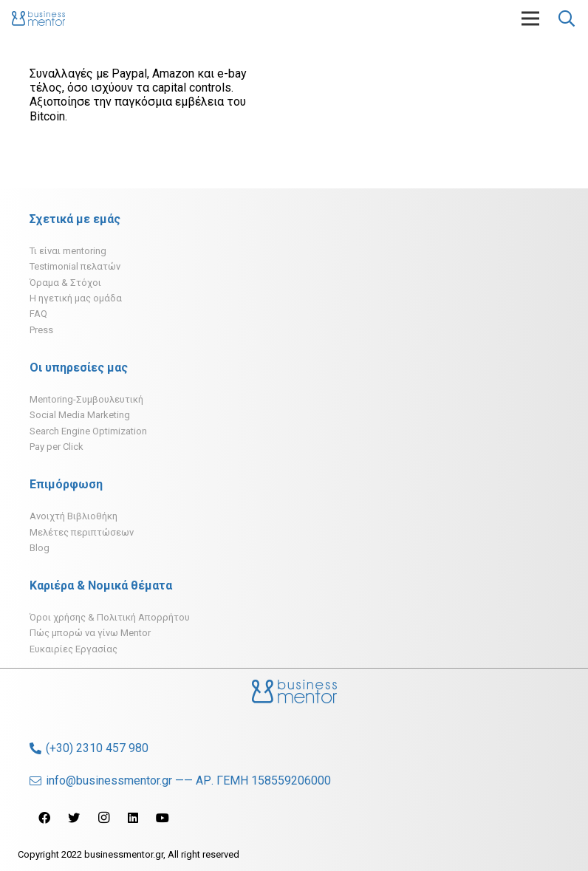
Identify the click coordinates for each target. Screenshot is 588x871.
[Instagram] (103, 818)
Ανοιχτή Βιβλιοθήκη (73, 516)
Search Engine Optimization (88, 431)
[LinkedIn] (133, 818)
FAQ (38, 314)
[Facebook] (44, 818)
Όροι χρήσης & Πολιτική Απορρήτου (110, 617)
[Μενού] (530, 18)
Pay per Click (57, 447)
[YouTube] (163, 818)
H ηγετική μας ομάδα (76, 298)
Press (41, 330)
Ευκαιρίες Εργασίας (73, 649)
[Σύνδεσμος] (38, 18)
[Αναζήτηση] (567, 19)
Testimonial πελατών (75, 266)
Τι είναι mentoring (68, 251)
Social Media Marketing (80, 415)
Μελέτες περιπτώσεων (82, 532)
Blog (40, 548)
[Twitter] (74, 818)
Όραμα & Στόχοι (65, 283)
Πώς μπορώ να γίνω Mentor (90, 633)
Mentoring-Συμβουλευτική (86, 399)
